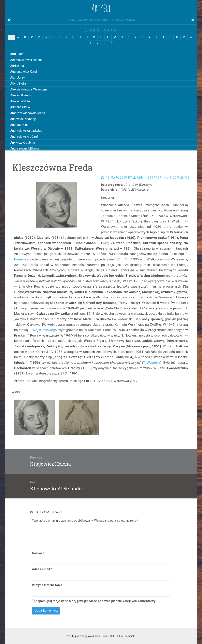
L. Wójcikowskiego (43, 330)
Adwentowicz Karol (24, 72)
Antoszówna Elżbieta (25, 148)
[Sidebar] (9, 20)
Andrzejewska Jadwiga (26, 131)
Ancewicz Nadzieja (23, 119)
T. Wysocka (152, 363)
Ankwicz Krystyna (22, 143)
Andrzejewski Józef (24, 137)
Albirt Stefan (19, 83)
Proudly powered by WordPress (83, 636)
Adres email (42, 569)
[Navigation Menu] (193, 20)
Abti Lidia (17, 54)
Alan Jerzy (18, 78)
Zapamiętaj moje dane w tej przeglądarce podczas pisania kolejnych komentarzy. (96, 601)
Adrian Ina (17, 66)
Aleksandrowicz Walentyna (29, 89)
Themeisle (129, 636)
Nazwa (38, 553)
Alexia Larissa (20, 101)
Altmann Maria (20, 107)
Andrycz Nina (19, 125)
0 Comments (180, 178)
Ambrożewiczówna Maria (28, 113)
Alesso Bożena (21, 95)
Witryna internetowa (47, 585)
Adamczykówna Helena (26, 60)
